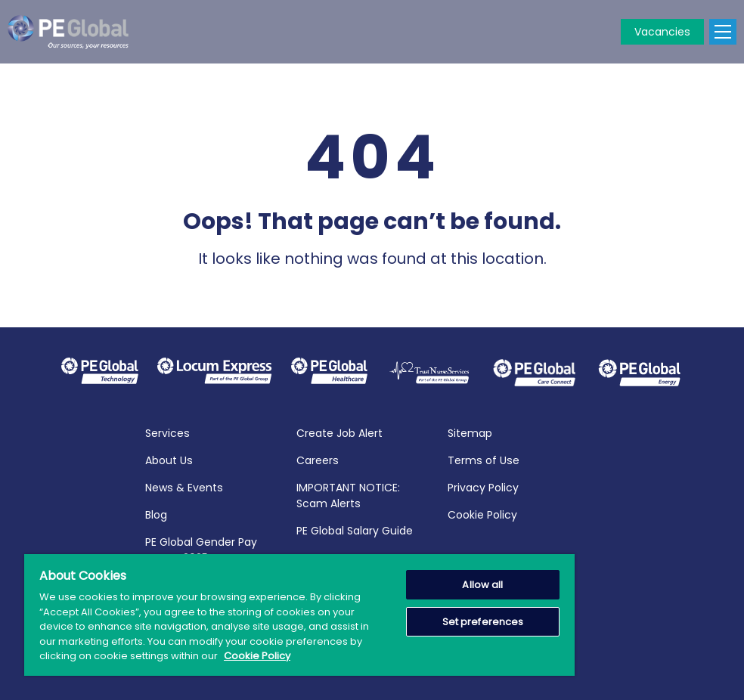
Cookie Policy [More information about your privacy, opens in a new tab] (257, 656)
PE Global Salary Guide (355, 529)
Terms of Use (484, 459)
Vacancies (662, 32)
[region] (299, 615)
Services (167, 432)
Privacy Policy (483, 486)
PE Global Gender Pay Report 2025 (201, 548)
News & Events (184, 486)
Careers (318, 459)
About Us (169, 459)
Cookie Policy (482, 513)
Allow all (482, 585)
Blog (156, 513)
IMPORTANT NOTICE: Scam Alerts (348, 494)
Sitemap (470, 432)
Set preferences (483, 622)
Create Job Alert (339, 432)
